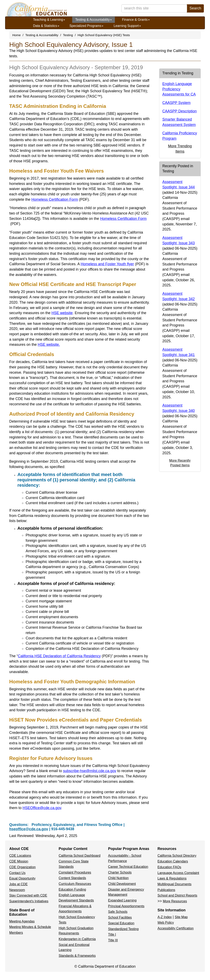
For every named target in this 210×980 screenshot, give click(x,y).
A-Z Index (165, 917)
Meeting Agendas (22, 921)
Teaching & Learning (49, 20)
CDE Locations (20, 856)
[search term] (154, 8)
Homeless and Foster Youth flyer (113, 264)
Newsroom (17, 890)
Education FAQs (169, 867)
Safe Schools (118, 912)
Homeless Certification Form (60, 199)
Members (16, 933)
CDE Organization (22, 867)
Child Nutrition (118, 878)
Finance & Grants (136, 20)
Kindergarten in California (77, 939)
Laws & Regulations (172, 878)
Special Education (121, 923)
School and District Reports (177, 895)
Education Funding (72, 889)
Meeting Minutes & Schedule (30, 927)
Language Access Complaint (178, 873)
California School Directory (177, 856)
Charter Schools (120, 872)
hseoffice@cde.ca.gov (29, 829)
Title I (112, 934)
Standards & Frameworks (77, 956)
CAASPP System (177, 103)
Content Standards (72, 878)
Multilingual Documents (174, 884)
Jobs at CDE (18, 884)
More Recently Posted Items (180, 463)
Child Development (122, 884)
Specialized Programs (87, 26)
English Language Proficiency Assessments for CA (179, 89)
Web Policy (166, 923)
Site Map (181, 917)
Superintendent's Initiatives (29, 901)
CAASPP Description (180, 111)
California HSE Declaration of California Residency (65, 656)
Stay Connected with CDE (28, 895)
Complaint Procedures (75, 872)
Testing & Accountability (94, 20)
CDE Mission (19, 861)
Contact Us (17, 873)
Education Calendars (173, 861)
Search (195, 8)
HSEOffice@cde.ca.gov (42, 808)
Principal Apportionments (126, 906)
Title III (113, 940)
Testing (68, 35)
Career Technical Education (128, 867)
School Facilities (120, 917)
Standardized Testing (123, 929)
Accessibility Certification (176, 928)
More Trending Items (180, 149)
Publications (166, 890)
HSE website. (49, 345)
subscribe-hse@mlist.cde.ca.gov (90, 771)
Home (17, 35)
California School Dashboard (80, 856)
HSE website (62, 313)
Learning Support (127, 26)
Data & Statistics (46, 26)
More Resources (175, 901)
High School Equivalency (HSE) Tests (104, 35)
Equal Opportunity (22, 878)
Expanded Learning (122, 900)
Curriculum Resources (75, 884)
